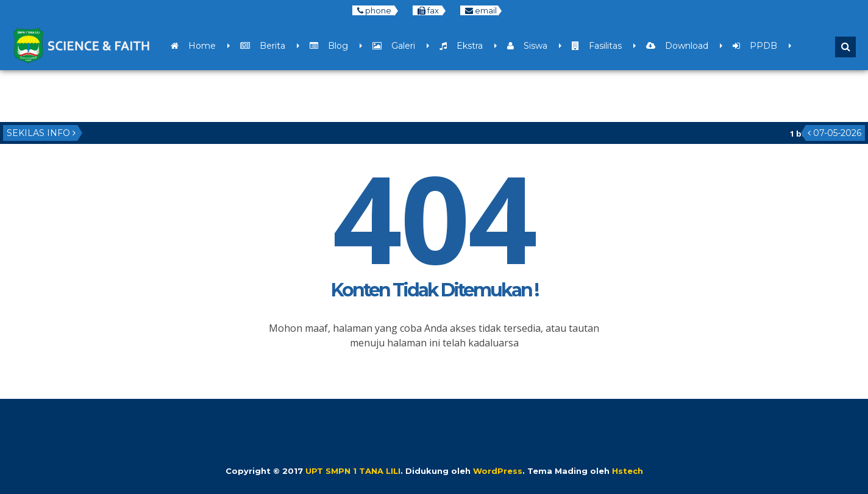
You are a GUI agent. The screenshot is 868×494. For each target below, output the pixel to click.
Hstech (628, 471)
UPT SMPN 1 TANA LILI (353, 471)
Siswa (527, 46)
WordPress (498, 471)
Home (193, 46)
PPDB (755, 46)
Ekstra (461, 46)
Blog (329, 46)
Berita (263, 46)
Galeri (394, 46)
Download (677, 46)
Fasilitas (597, 46)
